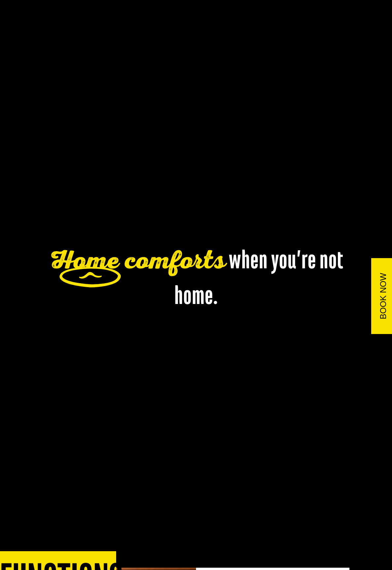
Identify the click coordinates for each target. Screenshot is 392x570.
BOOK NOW (383, 296)
